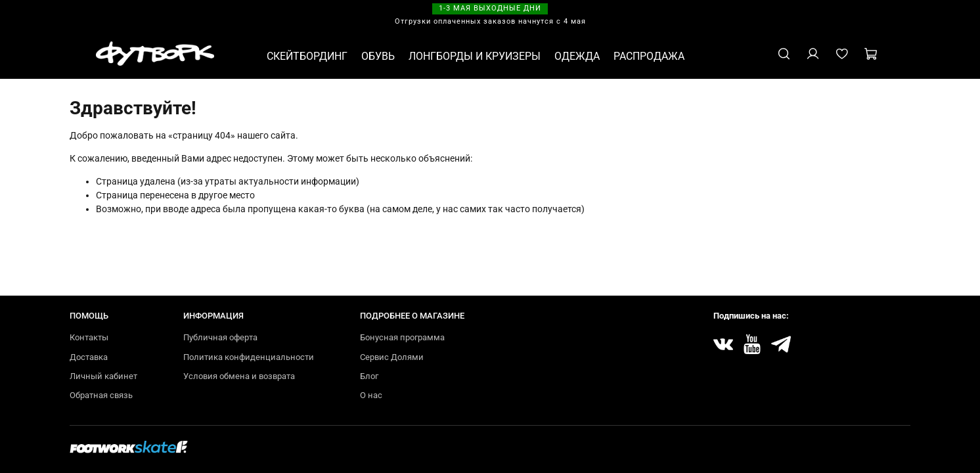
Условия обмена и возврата (239, 376)
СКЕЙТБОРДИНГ (307, 56)
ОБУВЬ (378, 56)
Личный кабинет (103, 376)
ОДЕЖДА (577, 56)
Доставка (89, 357)
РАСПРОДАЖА (649, 56)
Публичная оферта (220, 337)
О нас (371, 395)
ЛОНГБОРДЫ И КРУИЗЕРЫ (475, 56)
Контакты (89, 337)
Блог (369, 376)
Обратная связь (101, 395)
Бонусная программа (402, 337)
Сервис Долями (392, 357)
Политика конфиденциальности (249, 357)
